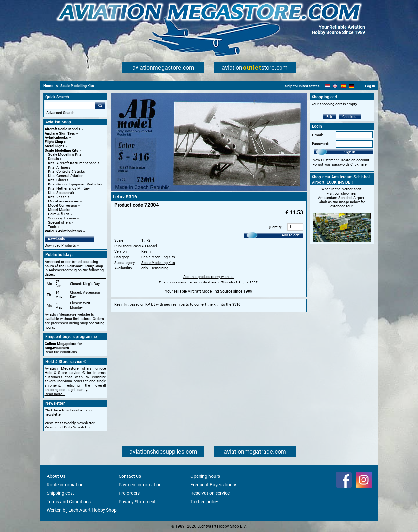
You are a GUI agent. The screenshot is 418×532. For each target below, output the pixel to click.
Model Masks (59, 210)
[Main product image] (209, 190)
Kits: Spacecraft (61, 193)
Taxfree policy (204, 502)
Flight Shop (54, 142)
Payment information (140, 485)
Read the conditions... (62, 352)
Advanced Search (60, 113)
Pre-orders (129, 493)
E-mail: (317, 135)
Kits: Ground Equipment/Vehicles (75, 184)
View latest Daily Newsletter (68, 427)
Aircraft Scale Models (63, 129)
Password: (320, 144)
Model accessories (64, 201)
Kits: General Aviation (66, 176)
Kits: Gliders (58, 180)
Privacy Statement (137, 502)
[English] (335, 86)
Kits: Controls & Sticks (66, 172)
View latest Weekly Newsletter (70, 423)
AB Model (149, 246)
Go (100, 105)
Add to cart (291, 235)
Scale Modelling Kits (62, 150)
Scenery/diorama (62, 218)
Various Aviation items (63, 231)
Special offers (59, 223)
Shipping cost (60, 493)
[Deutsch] (351, 86)
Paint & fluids (59, 214)
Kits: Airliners (59, 167)
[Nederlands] (327, 86)
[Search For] (70, 105)
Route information (65, 485)
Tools (52, 227)
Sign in (350, 152)
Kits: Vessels (59, 197)
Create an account (354, 160)
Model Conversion (63, 206)
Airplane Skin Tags (60, 133)
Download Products (60, 245)
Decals (54, 159)
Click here (359, 164)
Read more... (55, 394)
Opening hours (205, 476)
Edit (329, 117)
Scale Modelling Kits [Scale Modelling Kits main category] (65, 155)
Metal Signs (55, 146)
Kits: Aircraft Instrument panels (74, 163)
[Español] (343, 86)
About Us (56, 476)
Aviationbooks (56, 138)
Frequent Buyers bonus (214, 485)
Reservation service (210, 493)
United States (309, 86)
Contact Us (130, 476)
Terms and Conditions (69, 502)
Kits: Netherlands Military (69, 189)
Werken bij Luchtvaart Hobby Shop (82, 510)
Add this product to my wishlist (209, 277)
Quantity (275, 227)
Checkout (350, 117)
